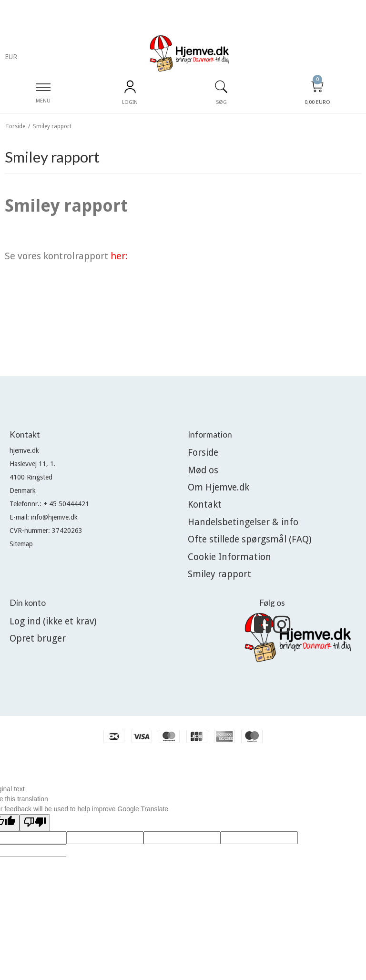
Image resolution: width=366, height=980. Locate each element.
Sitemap (21, 544)
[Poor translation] (35, 823)
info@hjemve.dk (54, 517)
